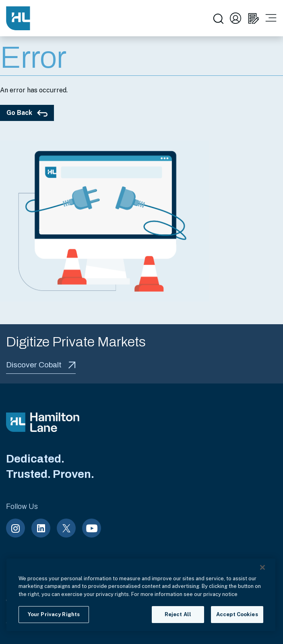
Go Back (27, 113)
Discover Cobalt (41, 365)
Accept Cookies (237, 614)
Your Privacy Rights (54, 614)
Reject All (178, 614)
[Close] (262, 567)
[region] (141, 595)
